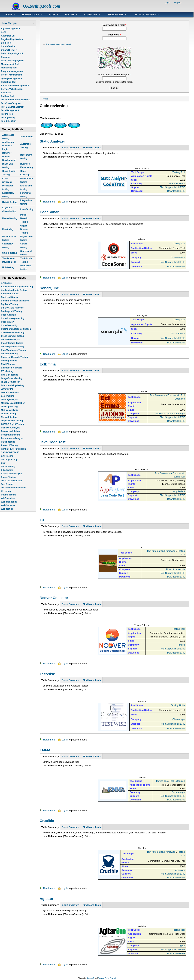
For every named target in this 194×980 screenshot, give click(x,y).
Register (178, 3)
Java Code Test (53, 442)
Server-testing (8, 467)
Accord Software (176, 184)
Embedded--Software (12, 368)
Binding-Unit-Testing (11, 311)
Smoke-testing (10, 253)
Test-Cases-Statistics (12, 481)
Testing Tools (29, 15)
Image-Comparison (11, 382)
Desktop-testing (9, 361)
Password (114, 35)
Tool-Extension (9, 121)
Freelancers (114, 15)
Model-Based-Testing (24, 218)
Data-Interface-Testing (12, 343)
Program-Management (12, 71)
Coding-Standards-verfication (16, 329)
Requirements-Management (15, 86)
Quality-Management (11, 78)
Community (90, 15)
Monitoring (8, 229)
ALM (3, 32)
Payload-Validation (10, 431)
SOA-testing (7, 470)
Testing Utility (178, 705)
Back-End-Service (10, 294)
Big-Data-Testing (9, 304)
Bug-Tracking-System (12, 39)
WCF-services (8, 498)
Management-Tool (10, 64)
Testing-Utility (8, 117)
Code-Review (8, 322)
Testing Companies (143, 15)
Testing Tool (179, 172)
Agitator (46, 899)
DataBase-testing (10, 354)
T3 (42, 520)
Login (167, 3)
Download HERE (176, 191)
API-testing (7, 283)
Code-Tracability (9, 325)
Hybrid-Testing (10, 202)
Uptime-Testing (9, 495)
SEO (3, 463)
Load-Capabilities (10, 392)
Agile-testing (27, 137)
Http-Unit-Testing (10, 375)
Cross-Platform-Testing (13, 332)
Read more (49, 202)
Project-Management (11, 75)
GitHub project (163, 414)
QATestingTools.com (42, 6)
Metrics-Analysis (9, 410)
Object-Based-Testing (12, 421)
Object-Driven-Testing (24, 229)
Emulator (6, 57)
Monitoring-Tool (9, 68)
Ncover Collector (54, 598)
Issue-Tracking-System (13, 61)
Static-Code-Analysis (12, 474)
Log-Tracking (8, 396)
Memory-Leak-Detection (13, 403)
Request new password (58, 44)
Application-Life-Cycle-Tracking (17, 287)
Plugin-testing (8, 442)
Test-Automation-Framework (15, 100)
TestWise (47, 674)
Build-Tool (6, 43)
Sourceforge (178, 414)
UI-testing (6, 491)
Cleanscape (179, 719)
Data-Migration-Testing (13, 347)
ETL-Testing (7, 371)
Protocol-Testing (9, 445)
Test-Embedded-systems (13, 488)
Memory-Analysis (10, 400)
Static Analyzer (52, 141)
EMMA (45, 750)
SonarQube (49, 288)
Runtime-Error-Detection (13, 449)
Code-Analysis (8, 315)
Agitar (182, 946)
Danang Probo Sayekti (107, 978)
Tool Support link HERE (172, 187)
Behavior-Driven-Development (9, 156)
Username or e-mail (114, 25)
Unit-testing (8, 267)
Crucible (47, 821)
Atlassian (180, 870)
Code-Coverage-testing (13, 318)
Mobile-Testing (8, 414)
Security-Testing (9, 459)
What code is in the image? (114, 75)
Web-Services (8, 505)
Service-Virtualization (12, 89)
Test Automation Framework (165, 395)
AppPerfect (179, 491)
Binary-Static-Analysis (12, 308)
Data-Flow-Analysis (11, 340)
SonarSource (178, 333)
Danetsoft (90, 978)
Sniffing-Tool (7, 96)
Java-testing (7, 389)
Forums (69, 15)
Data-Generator (9, 50)
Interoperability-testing (13, 385)
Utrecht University (176, 569)
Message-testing (9, 407)
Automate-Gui (8, 36)
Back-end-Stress (9, 297)
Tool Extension (177, 781)
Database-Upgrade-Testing (14, 357)
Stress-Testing (8, 477)
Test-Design (7, 484)
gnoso (182, 645)
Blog (51, 15)
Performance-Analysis (12, 438)
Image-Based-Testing (12, 378)
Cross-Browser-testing (12, 336)
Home (8, 15)
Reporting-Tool (9, 82)
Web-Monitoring (9, 502)
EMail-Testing (8, 364)
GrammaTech (178, 257)
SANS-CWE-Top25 (10, 452)
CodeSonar (49, 212)
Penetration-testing (11, 435)
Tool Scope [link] (9, 23)
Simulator (6, 93)
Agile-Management (10, 29)
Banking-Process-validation (15, 301)
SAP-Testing (7, 456)
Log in (65, 202)
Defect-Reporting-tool (12, 53)
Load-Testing (27, 209)
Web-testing (7, 509)
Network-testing (9, 417)
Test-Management (10, 110)
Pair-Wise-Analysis (11, 428)
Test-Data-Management (13, 107)
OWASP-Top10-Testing (12, 424)
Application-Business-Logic (8, 146)
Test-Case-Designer (11, 103)
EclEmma (48, 364)
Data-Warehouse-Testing (13, 350)
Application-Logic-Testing (14, 290)
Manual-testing (10, 218)
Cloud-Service (8, 46)
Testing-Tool (7, 114)
